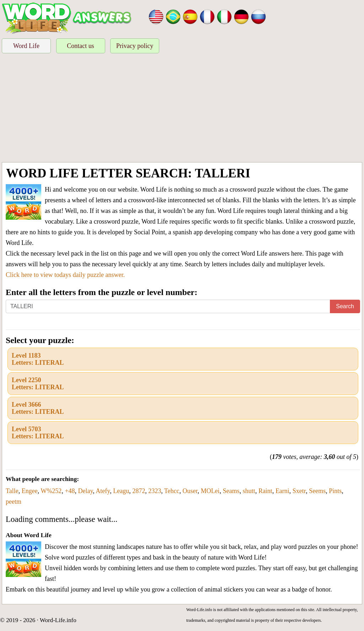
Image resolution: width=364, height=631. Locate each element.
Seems (317, 491)
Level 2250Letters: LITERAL (38, 384)
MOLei (210, 491)
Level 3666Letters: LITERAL (38, 408)
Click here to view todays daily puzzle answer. (65, 275)
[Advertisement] (182, 109)
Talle (12, 491)
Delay (86, 491)
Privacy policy (135, 46)
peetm (14, 502)
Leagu (121, 491)
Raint (265, 491)
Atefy (103, 491)
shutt (249, 491)
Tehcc (172, 491)
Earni (282, 491)
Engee (30, 491)
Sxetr (299, 491)
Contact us (81, 46)
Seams (231, 491)
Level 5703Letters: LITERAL (38, 433)
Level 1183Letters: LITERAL (38, 359)
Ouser (190, 491)
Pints (335, 491)
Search (345, 306)
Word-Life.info (58, 620)
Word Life (26, 46)
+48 (70, 491)
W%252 (51, 491)
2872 (139, 491)
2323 (155, 491)
